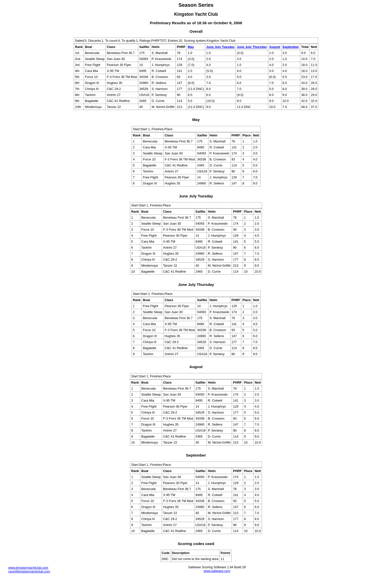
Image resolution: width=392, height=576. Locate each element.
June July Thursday (252, 47)
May (191, 47)
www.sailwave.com (217, 571)
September (291, 47)
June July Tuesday (220, 47)
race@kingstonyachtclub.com (29, 571)
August (275, 47)
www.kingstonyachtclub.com (28, 568)
